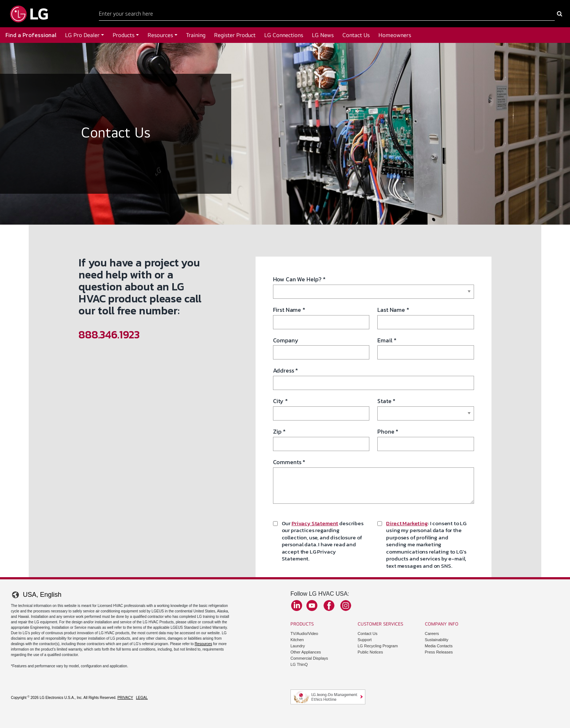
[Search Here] (327, 14)
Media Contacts (439, 646)
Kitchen (297, 640)
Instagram (346, 606)
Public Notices (370, 652)
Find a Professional (31, 35)
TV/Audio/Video (304, 634)
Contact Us (356, 35)
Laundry (298, 646)
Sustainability (437, 640)
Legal (142, 698)
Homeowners (395, 35)
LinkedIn (297, 606)
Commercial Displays (309, 658)
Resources (160, 35)
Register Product (235, 35)
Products (124, 35)
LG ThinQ (299, 664)
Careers (432, 634)
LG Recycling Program (378, 646)
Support (365, 640)
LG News (323, 35)
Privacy (125, 698)
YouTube (312, 606)
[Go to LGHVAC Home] (29, 14)
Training (196, 35)
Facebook (329, 606)
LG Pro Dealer (82, 35)
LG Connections (284, 35)
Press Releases (439, 652)
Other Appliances (306, 652)
